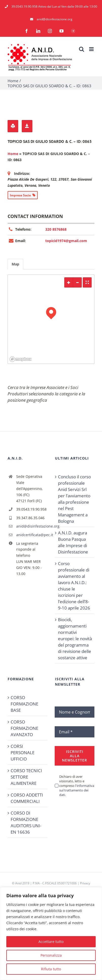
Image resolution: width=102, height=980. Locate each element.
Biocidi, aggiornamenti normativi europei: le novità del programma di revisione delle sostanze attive (75, 639)
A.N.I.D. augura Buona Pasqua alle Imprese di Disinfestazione (73, 542)
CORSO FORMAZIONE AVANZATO (24, 728)
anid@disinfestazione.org (32, 526)
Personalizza (51, 955)
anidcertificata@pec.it (32, 535)
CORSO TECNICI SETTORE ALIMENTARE (26, 777)
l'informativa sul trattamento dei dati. (77, 790)
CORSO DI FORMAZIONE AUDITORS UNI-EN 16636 (26, 822)
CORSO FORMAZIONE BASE (24, 704)
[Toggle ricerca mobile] (81, 49)
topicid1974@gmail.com (66, 241)
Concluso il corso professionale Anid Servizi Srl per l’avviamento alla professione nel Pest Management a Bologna (74, 499)
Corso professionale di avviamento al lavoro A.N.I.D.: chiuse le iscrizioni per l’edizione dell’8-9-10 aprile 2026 (74, 586)
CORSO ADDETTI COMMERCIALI (27, 798)
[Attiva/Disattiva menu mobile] (92, 49)
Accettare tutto (51, 942)
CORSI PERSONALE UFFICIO (23, 753)
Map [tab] (15, 264)
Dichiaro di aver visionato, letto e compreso (77, 786)
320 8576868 (56, 229)
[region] (51, 934)
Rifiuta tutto (51, 969)
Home (13, 154)
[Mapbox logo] (21, 359)
